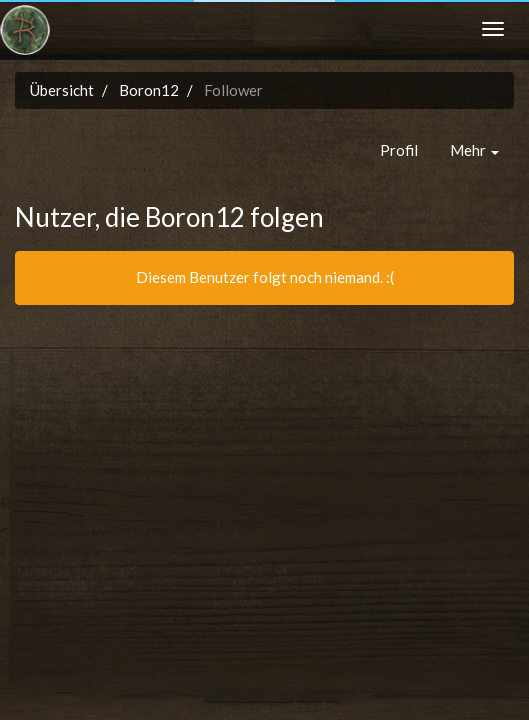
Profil (399, 150)
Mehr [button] (474, 150)
